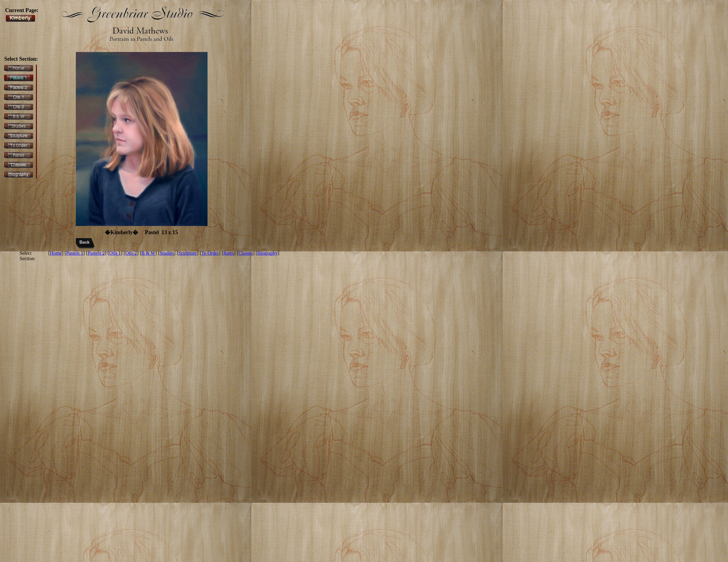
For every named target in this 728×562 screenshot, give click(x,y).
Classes (246, 253)
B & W (148, 253)
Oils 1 (115, 253)
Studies (167, 253)
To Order (210, 253)
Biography (268, 253)
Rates (229, 253)
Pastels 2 (96, 253)
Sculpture (187, 253)
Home (56, 253)
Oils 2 (131, 253)
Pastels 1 (75, 253)
